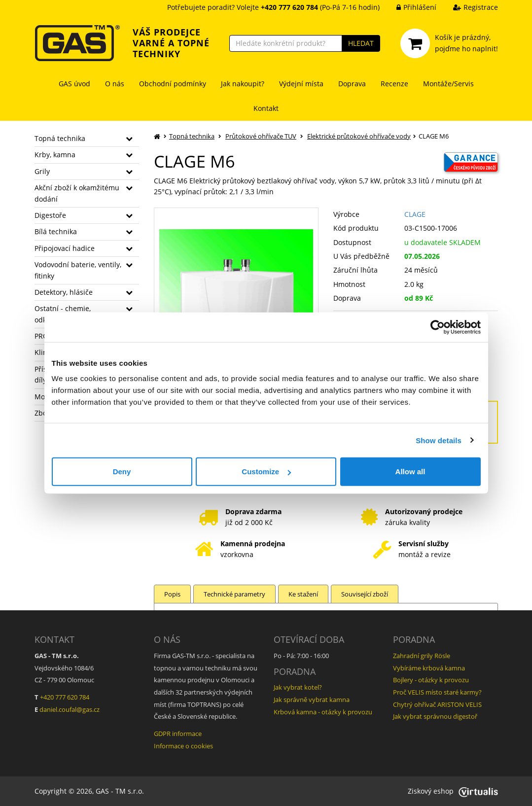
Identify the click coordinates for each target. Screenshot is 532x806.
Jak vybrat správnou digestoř (435, 716)
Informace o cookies (183, 746)
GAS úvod (74, 84)
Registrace (468, 7)
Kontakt (266, 108)
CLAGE (415, 214)
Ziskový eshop (453, 791)
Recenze (394, 84)
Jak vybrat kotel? (298, 687)
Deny (122, 472)
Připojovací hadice (65, 248)
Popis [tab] (172, 594)
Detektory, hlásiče (64, 292)
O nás (115, 84)
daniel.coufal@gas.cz (70, 709)
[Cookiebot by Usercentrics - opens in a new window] (438, 327)
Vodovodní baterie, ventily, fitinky (78, 270)
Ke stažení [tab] (303, 594)
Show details (439, 440)
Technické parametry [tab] (234, 594)
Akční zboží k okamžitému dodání (77, 193)
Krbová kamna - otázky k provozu (323, 712)
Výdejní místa (301, 84)
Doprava (352, 84)
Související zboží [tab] (365, 594)
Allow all (410, 472)
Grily (42, 171)
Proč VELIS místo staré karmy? (437, 692)
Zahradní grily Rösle (422, 656)
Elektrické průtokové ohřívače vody (359, 136)
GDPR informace (178, 734)
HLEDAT (361, 43)
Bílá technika (56, 231)
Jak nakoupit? (243, 84)
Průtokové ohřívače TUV (261, 136)
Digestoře (50, 215)
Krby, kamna (55, 155)
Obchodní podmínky (173, 84)
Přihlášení (409, 7)
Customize (266, 472)
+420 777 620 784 (65, 697)
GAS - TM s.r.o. (120, 791)
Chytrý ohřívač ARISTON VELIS (437, 704)
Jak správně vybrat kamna (312, 700)
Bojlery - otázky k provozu (431, 680)
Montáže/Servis (448, 84)
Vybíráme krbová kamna (429, 668)
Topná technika (60, 138)
